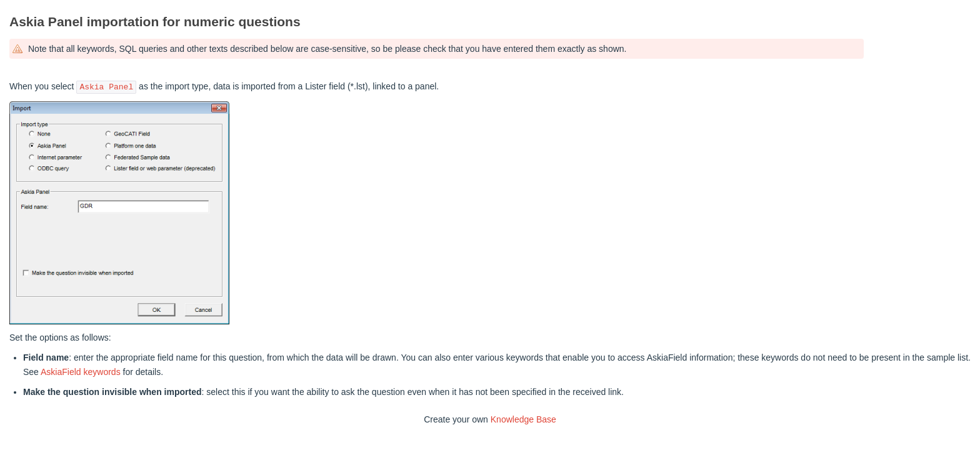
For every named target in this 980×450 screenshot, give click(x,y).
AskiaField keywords (81, 372)
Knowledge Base (523, 419)
